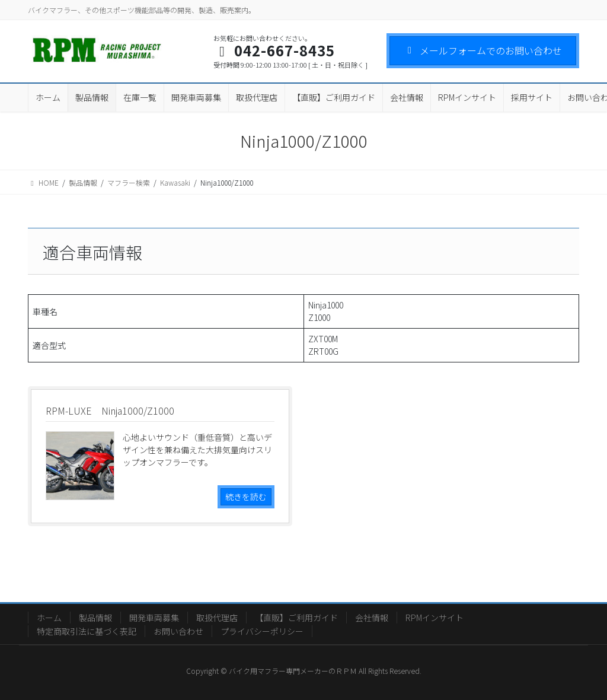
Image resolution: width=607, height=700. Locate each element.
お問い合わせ (178, 631)
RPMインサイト (435, 618)
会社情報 (372, 618)
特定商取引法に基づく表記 (87, 631)
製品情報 (95, 618)
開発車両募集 (154, 618)
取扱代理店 (217, 618)
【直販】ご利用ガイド (296, 618)
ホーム (49, 618)
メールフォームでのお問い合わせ (483, 50)
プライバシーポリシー (262, 631)
